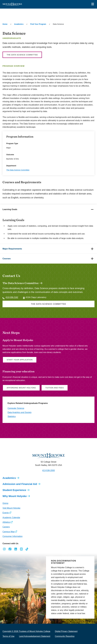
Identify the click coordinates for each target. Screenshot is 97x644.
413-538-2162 (12, 297)
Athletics (6, 522)
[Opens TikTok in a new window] (27, 549)
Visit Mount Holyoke (11, 508)
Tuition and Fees (54, 388)
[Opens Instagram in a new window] (4, 549)
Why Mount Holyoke (15, 496)
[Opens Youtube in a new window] (21, 549)
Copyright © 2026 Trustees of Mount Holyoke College (26, 631)
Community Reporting (65, 636)
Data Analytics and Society (20, 412)
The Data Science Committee (22, 55)
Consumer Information (13, 536)
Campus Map (9, 532)
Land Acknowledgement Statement (35, 636)
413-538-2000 (48, 470)
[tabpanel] (48, 229)
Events (6, 513)
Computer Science (16, 408)
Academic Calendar (11, 518)
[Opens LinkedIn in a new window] (16, 549)
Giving (5, 503)
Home (5, 24)
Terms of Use (8, 636)
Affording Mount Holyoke (21, 388)
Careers (6, 527)
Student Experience (14, 490)
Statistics (12, 416)
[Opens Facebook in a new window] (10, 549)
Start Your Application (20, 360)
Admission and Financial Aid (20, 484)
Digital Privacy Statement (66, 631)
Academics (19, 24)
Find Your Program (38, 24)
